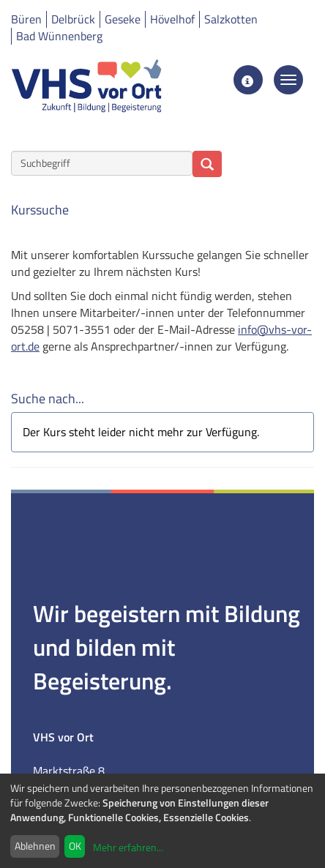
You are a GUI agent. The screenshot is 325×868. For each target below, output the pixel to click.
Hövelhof (172, 19)
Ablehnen (35, 846)
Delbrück (73, 19)
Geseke (123, 19)
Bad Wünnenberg (59, 36)
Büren (26, 19)
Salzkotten (231, 19)
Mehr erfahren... (128, 847)
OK (75, 846)
